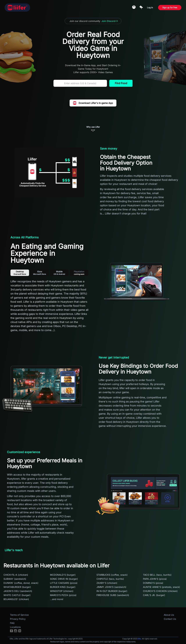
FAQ (12, 623)
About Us (169, 615)
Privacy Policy (18, 619)
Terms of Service (19, 615)
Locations (15, 627)
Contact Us (170, 619)
